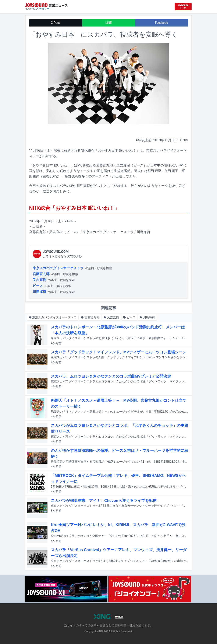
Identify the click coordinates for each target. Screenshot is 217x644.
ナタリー (44, 9)
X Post (56, 23)
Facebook (162, 23)
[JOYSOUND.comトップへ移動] (183, 7)
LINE (108, 23)
